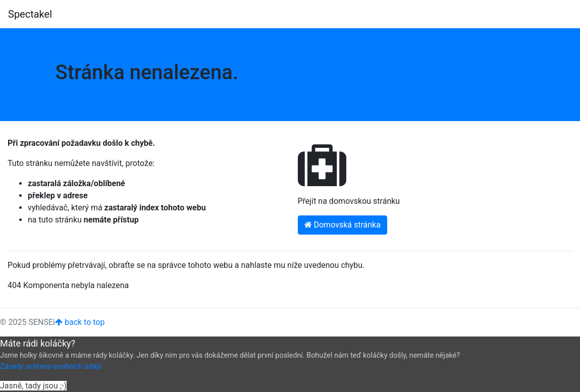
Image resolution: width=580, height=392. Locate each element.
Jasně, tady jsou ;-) (33, 386)
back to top (80, 322)
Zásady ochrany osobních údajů (51, 367)
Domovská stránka (342, 225)
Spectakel (30, 14)
